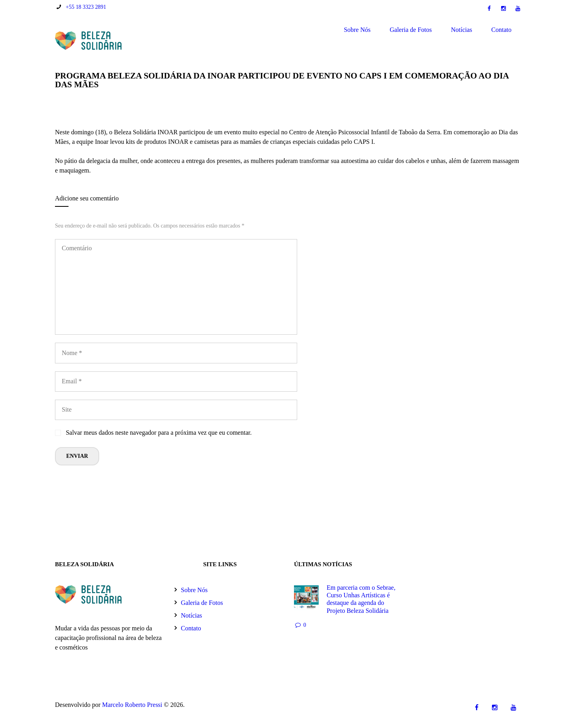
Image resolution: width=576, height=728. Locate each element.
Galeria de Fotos (411, 30)
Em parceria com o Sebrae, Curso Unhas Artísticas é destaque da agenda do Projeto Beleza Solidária (361, 599)
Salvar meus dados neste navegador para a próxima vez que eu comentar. (159, 433)
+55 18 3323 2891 (86, 7)
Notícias (461, 30)
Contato (501, 30)
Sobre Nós (357, 30)
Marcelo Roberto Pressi (132, 705)
